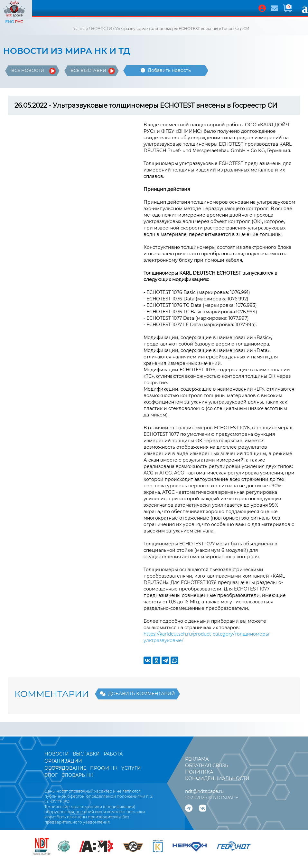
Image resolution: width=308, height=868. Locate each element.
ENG (9, 22)
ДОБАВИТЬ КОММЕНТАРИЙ (137, 694)
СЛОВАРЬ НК (77, 775)
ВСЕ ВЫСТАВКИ (88, 70)
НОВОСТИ (102, 29)
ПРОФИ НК (104, 768)
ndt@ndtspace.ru (204, 791)
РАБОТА (113, 754)
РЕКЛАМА (197, 759)
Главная (80, 29)
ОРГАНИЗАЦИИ (63, 761)
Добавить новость (166, 70)
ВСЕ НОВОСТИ (28, 70)
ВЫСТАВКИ (87, 754)
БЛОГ (51, 775)
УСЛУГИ (131, 768)
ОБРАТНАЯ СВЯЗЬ (207, 766)
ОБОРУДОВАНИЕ (65, 768)
